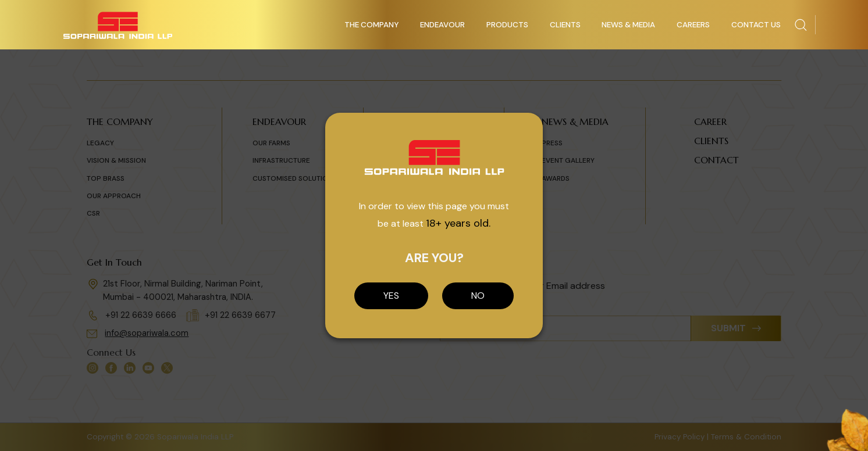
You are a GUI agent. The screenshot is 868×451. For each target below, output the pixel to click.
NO (478, 296)
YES (391, 296)
